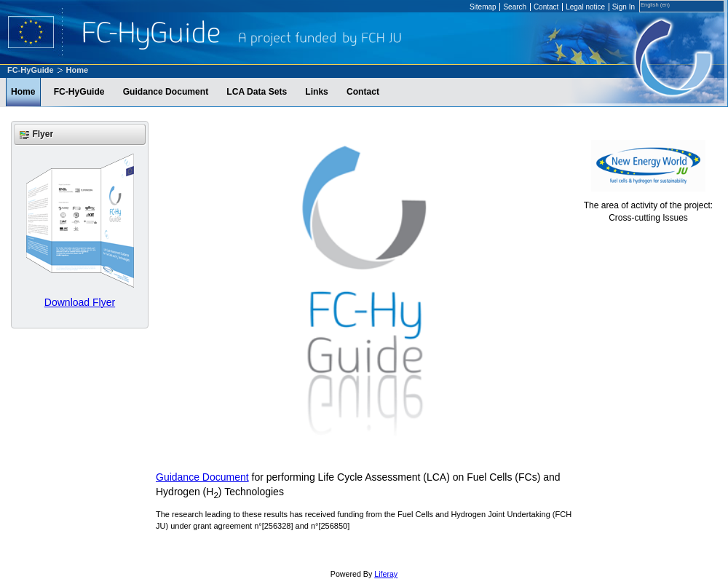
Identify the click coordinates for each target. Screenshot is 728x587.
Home (78, 70)
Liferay (386, 574)
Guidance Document (202, 477)
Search (515, 7)
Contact (546, 7)
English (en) (655, 5)
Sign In (624, 7)
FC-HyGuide (31, 70)
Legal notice (585, 7)
